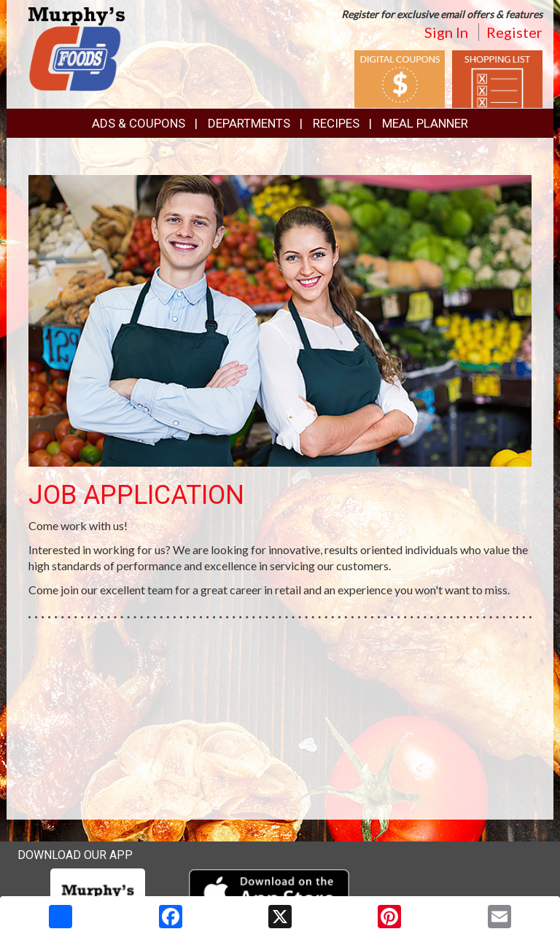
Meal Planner (425, 123)
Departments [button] (249, 123)
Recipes (336, 123)
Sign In (446, 32)
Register (514, 32)
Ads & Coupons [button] (139, 123)
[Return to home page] (77, 48)
